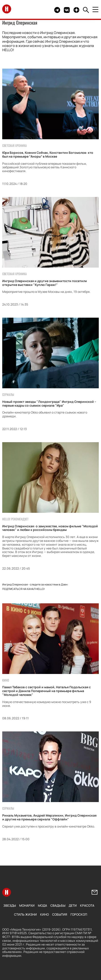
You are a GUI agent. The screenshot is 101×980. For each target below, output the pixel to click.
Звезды (10, 905)
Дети (73, 905)
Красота (87, 905)
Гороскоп (79, 914)
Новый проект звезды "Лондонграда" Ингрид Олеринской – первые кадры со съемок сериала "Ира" (49, 403)
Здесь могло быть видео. (42, 10)
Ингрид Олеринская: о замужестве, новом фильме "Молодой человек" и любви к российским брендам (50, 528)
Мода (42, 905)
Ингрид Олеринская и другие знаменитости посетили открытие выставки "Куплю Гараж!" (45, 283)
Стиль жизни (25, 914)
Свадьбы (58, 905)
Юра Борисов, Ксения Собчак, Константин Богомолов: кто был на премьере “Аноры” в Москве (48, 154)
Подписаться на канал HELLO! (24, 589)
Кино (44, 914)
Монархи (27, 905)
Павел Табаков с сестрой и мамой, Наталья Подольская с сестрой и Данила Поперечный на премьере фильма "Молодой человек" (46, 691)
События (60, 914)
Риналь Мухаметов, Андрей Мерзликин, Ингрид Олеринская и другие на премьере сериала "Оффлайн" (49, 817)
